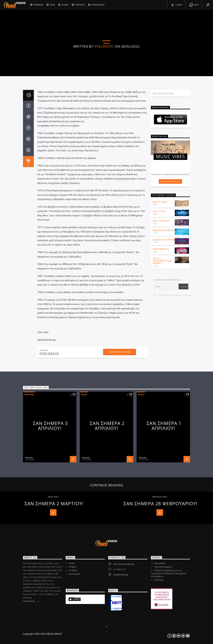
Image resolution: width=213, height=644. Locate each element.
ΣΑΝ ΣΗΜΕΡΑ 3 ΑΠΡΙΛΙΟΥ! (50, 534)
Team (52, 5)
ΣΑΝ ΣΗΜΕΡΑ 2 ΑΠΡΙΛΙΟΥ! (107, 534)
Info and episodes (170, 289)
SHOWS (65, 5)
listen (177, 5)
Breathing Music (164, 338)
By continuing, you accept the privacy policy (174, 403)
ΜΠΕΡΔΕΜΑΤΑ (161, 357)
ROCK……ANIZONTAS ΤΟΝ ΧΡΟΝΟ (162, 369)
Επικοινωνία (98, 5)
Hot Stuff (159, 319)
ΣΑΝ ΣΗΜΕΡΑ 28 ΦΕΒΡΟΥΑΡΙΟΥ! (160, 611)
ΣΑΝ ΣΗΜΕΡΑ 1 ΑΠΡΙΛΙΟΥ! (164, 534)
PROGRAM (38, 5)
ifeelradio (104, 95)
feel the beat (161, 329)
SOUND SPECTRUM (164, 348)
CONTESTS (80, 5)
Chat (194, 5)
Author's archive (120, 460)
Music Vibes (160, 310)
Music (84, 502)
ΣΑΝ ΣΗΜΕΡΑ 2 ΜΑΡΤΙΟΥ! (54, 611)
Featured (29, 502)
